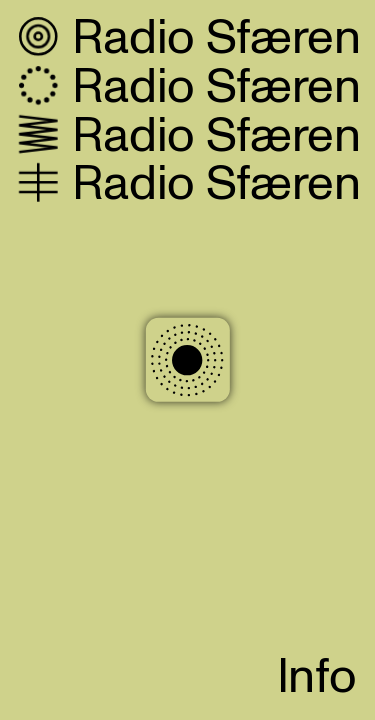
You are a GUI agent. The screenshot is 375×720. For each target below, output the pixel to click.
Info (317, 677)
